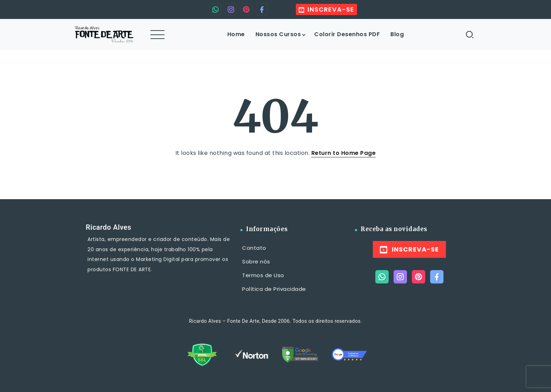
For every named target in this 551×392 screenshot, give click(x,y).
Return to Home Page (344, 153)
